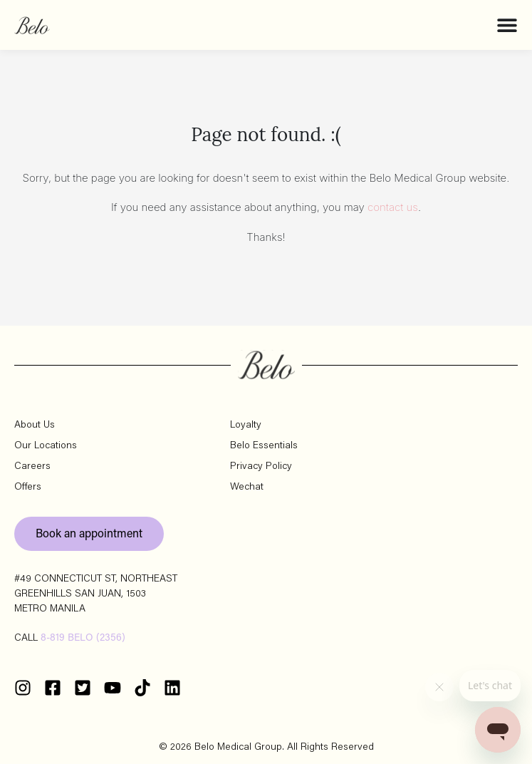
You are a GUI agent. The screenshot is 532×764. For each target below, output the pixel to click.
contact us (393, 207)
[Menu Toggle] (507, 25)
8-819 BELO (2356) (83, 639)
